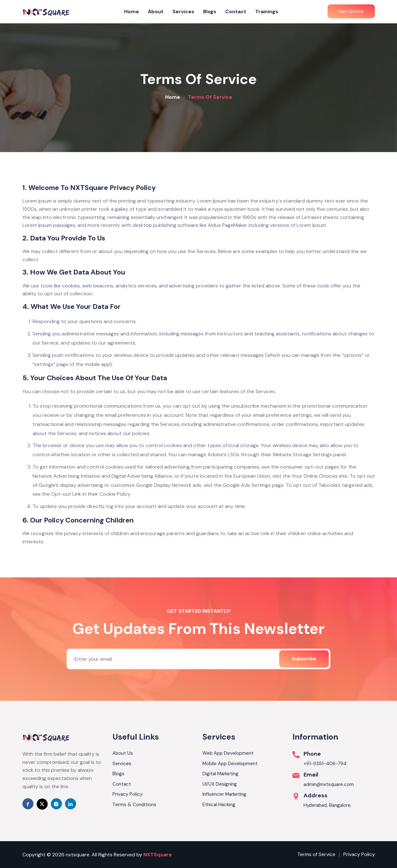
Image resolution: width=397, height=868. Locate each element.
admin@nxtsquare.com (329, 784)
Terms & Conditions (134, 805)
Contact (236, 12)
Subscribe (304, 659)
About (156, 12)
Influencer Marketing (224, 794)
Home (132, 12)
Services (183, 12)
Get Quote (351, 11)
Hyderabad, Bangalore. (328, 805)
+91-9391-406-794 (325, 764)
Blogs (210, 12)
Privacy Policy (127, 794)
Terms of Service (316, 854)
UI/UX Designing (220, 784)
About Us (123, 753)
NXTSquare (158, 855)
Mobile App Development (230, 764)
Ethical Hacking (219, 805)
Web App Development (228, 753)
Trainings (267, 12)
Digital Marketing (220, 774)
